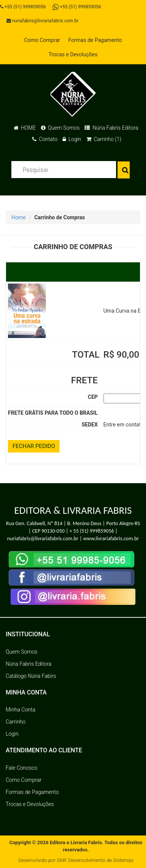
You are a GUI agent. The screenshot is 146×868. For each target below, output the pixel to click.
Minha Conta (20, 710)
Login (72, 139)
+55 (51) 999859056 (23, 7)
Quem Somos (60, 128)
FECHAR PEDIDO (34, 446)
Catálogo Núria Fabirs (31, 676)
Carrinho (16, 722)
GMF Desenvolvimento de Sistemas (95, 860)
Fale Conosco (22, 768)
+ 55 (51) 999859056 (92, 531)
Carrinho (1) (104, 139)
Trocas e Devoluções (73, 54)
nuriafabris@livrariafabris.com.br (42, 21)
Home (19, 217)
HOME (25, 128)
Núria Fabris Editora (111, 128)
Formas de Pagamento (95, 40)
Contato (45, 139)
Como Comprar (42, 40)
